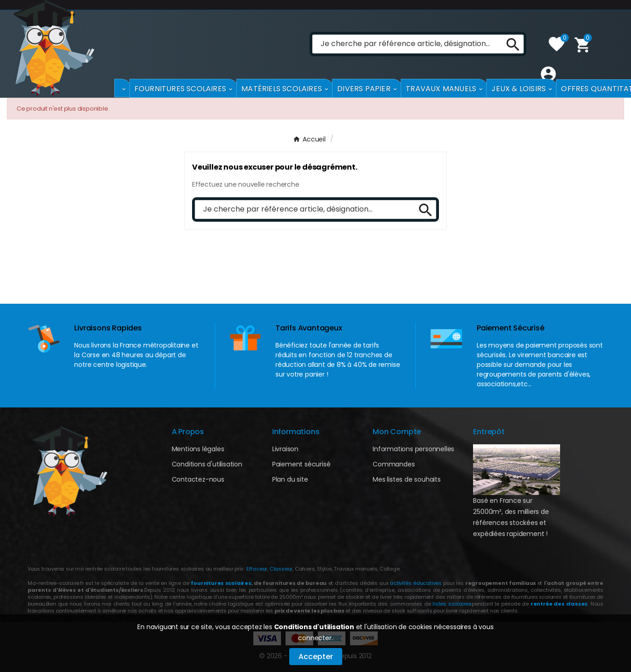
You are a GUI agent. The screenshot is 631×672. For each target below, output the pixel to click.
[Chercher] (405, 44)
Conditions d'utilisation (314, 627)
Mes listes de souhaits (407, 479)
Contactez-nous (198, 479)
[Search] (510, 44)
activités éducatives (416, 583)
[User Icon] (546, 74)
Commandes (394, 464)
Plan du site (290, 479)
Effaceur (257, 569)
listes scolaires (452, 604)
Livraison (285, 449)
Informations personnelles (413, 449)
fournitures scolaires (221, 583)
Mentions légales (198, 449)
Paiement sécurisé (301, 464)
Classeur (280, 569)
